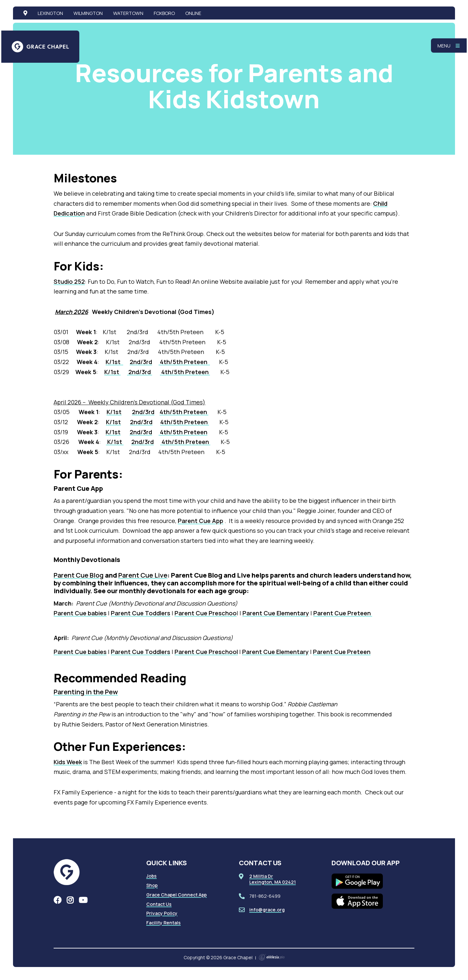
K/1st (114, 362)
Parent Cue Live (143, 575)
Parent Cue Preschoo (206, 613)
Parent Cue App (201, 521)
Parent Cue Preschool (206, 652)
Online (193, 13)
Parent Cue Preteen (343, 613)
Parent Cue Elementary (276, 613)
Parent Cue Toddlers (141, 613)
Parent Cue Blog (79, 575)
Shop (152, 885)
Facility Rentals (163, 923)
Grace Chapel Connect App (176, 895)
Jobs (151, 876)
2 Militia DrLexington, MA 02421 (273, 879)
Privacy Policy (162, 913)
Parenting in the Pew (86, 692)
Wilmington (88, 13)
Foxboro (164, 13)
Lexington (50, 13)
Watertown (128, 13)
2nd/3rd (141, 362)
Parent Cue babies (80, 613)
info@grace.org (267, 910)
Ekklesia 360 (272, 957)
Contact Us (159, 904)
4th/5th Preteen (184, 362)
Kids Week (68, 762)
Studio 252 (69, 281)
